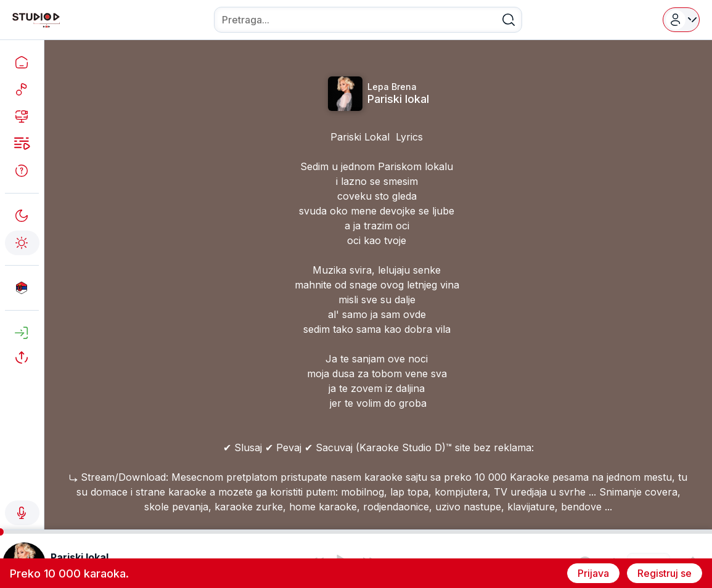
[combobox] (368, 20)
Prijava (593, 573)
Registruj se (665, 573)
